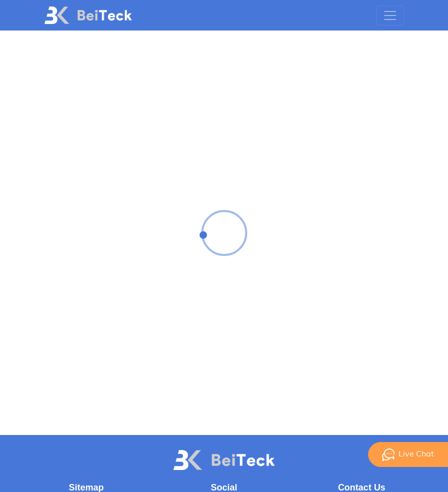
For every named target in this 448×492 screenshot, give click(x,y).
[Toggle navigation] (390, 15)
